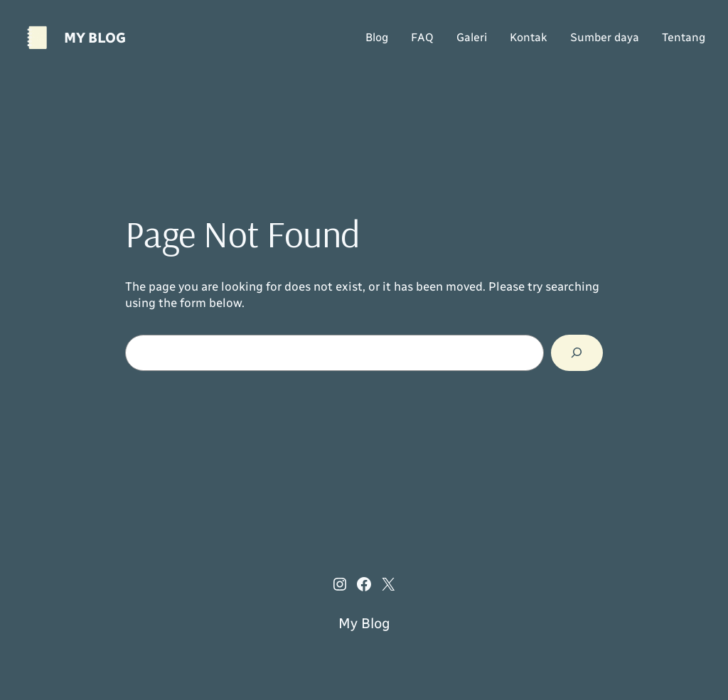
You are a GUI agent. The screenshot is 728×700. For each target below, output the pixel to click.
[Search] (577, 353)
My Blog (95, 38)
